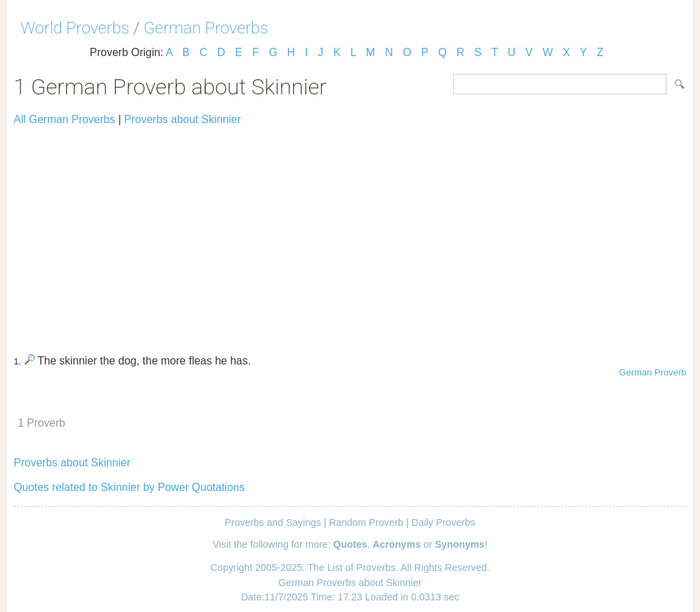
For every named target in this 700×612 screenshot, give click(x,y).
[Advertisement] (350, 234)
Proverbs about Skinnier (183, 119)
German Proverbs (206, 28)
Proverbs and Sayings (273, 522)
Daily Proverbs (444, 522)
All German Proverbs (65, 119)
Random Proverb (366, 522)
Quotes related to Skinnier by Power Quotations (129, 487)
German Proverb (652, 372)
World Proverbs (75, 28)
